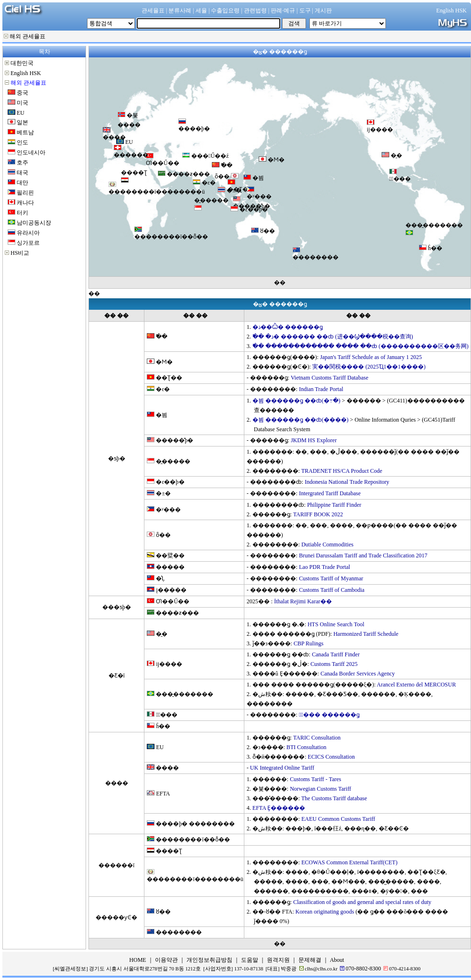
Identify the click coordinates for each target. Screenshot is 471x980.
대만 (22, 183)
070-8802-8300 (363, 969)
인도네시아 (31, 152)
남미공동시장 (34, 223)
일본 (22, 122)
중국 (22, 93)
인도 (22, 142)
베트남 (25, 132)
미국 (22, 103)
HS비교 (20, 253)
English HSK (26, 73)
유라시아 (28, 233)
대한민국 (22, 63)
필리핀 (25, 193)
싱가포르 (28, 243)
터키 (22, 213)
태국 (22, 173)
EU (21, 113)
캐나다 (25, 203)
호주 (22, 163)
